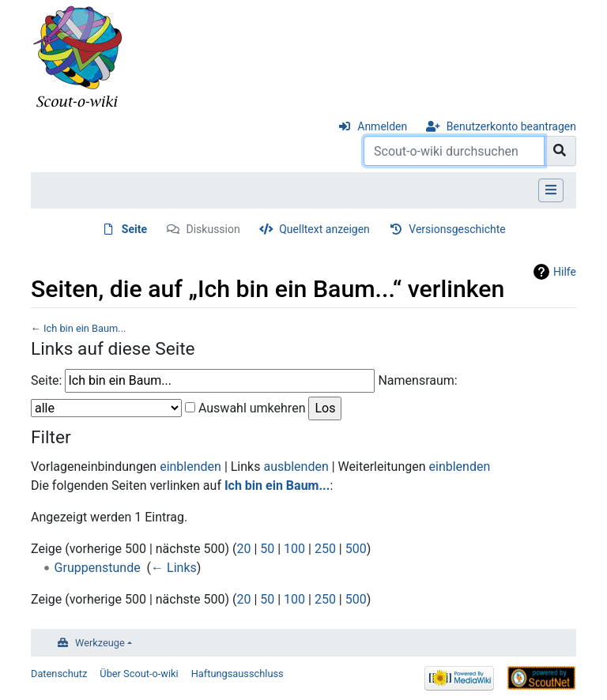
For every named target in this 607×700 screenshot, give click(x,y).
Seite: (46, 380)
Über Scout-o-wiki (139, 674)
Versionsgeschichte (457, 229)
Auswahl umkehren (252, 408)
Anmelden (382, 126)
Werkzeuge (100, 643)
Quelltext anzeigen (324, 229)
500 (356, 549)
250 (325, 549)
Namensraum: (417, 380)
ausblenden (296, 467)
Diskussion (213, 229)
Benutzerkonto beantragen (511, 126)
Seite (134, 229)
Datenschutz (59, 674)
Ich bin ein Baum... (85, 328)
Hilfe (565, 272)
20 (243, 549)
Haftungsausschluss (238, 674)
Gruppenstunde (98, 568)
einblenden (190, 467)
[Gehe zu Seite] (560, 151)
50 (267, 549)
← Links (174, 568)
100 (294, 549)
